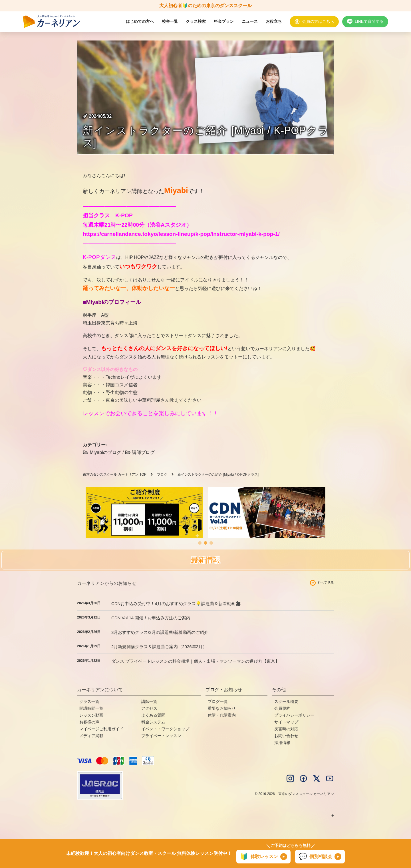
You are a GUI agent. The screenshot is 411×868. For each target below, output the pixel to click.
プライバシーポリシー (294, 715)
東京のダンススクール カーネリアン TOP (115, 474)
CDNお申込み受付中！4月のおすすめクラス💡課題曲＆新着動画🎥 (176, 604)
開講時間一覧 (91, 708)
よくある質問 (153, 715)
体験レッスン (259, 857)
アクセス (149, 708)
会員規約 (282, 708)
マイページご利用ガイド (101, 729)
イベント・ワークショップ (165, 729)
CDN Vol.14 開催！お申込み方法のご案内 (151, 618)
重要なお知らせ (222, 708)
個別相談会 (315, 857)
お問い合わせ (286, 736)
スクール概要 (286, 701)
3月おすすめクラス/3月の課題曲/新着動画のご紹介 (160, 632)
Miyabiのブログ (102, 452)
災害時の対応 (286, 729)
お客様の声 (89, 722)
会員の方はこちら (318, 21)
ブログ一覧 (218, 701)
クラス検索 (196, 21)
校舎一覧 (170, 21)
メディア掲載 (91, 736)
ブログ (162, 474)
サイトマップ (286, 722)
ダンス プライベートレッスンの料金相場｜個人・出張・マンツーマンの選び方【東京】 (195, 661)
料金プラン (224, 21)
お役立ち (274, 21)
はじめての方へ (140, 21)
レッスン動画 (91, 715)
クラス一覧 (89, 701)
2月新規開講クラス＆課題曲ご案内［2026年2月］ (159, 647)
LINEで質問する (369, 21)
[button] (200, 543)
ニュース (250, 21)
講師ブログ (140, 452)
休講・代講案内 (222, 715)
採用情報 (282, 743)
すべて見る (325, 583)
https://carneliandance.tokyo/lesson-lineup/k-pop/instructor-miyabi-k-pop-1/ (181, 234)
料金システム (153, 722)
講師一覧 (149, 701)
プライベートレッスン (161, 736)
